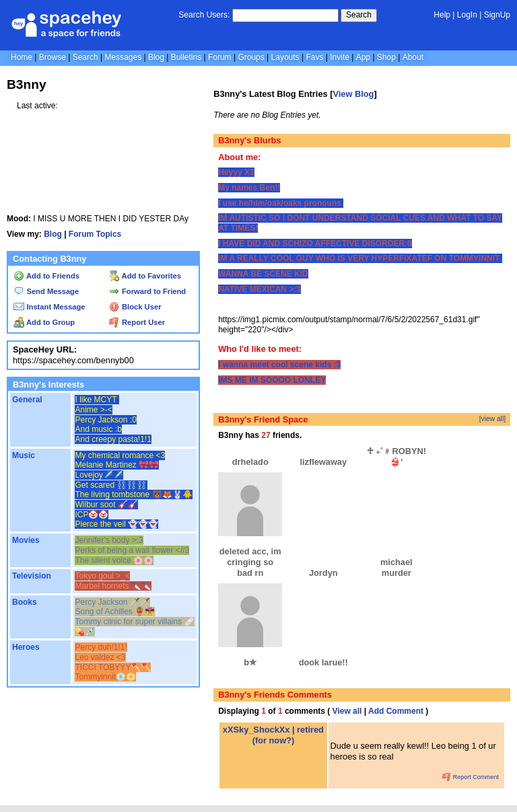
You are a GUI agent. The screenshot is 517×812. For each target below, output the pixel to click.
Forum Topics (95, 234)
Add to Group (44, 322)
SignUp (497, 15)
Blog (156, 57)
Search (359, 15)
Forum (220, 57)
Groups (251, 57)
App (363, 57)
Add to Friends (46, 276)
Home (22, 57)
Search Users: (204, 15)
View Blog (353, 94)
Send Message (46, 291)
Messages (123, 57)
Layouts (285, 57)
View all (347, 711)
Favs (314, 57)
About (413, 57)
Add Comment (396, 711)
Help (442, 15)
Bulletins (186, 57)
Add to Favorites (145, 276)
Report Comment (471, 777)
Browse (53, 57)
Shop (386, 57)
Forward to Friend (147, 291)
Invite (340, 57)
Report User (137, 322)
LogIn (467, 15)
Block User (135, 307)
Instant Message (49, 307)
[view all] (492, 419)
